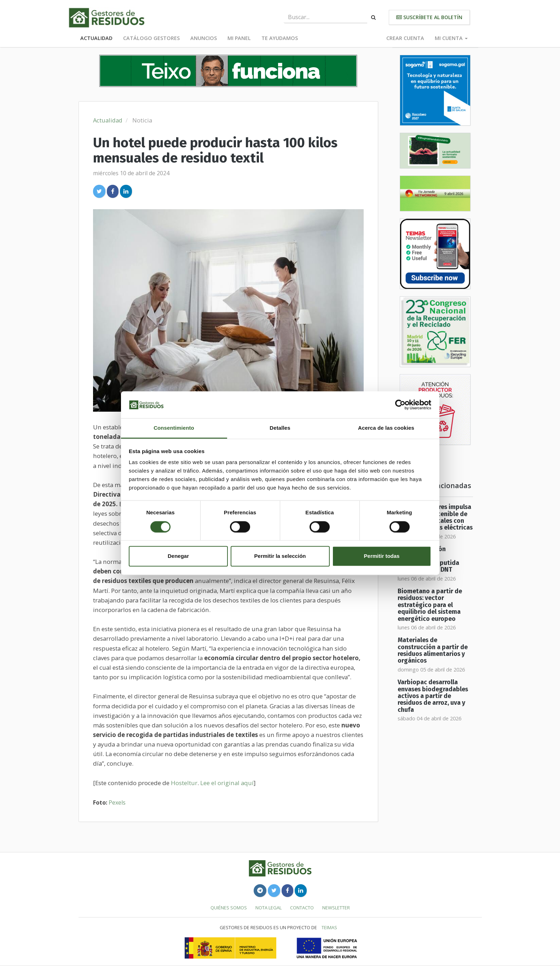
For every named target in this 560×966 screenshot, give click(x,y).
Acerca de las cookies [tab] (386, 428)
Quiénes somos (229, 908)
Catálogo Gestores (151, 38)
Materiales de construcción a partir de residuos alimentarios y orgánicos (433, 650)
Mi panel (239, 38)
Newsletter (336, 908)
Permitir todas (382, 556)
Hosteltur (184, 783)
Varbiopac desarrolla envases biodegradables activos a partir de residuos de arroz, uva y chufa (433, 696)
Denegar (178, 556)
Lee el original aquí (227, 783)
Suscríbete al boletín (429, 17)
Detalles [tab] (280, 428)
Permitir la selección (280, 556)
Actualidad (96, 38)
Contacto (302, 908)
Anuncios (204, 38)
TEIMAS (329, 927)
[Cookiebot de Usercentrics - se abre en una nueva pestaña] (400, 405)
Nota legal (269, 908)
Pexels (117, 802)
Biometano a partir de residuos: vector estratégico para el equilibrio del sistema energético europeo (430, 605)
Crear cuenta (405, 38)
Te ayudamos (280, 38)
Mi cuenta (451, 38)
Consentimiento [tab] (174, 428)
